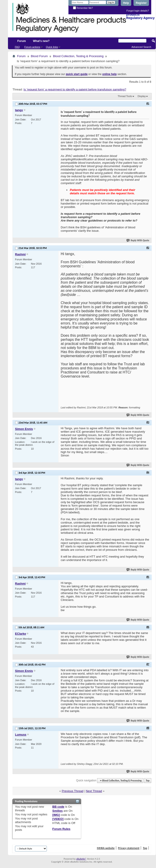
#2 (148, 248)
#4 (148, 472)
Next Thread (94, 791)
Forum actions (32, 47)
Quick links (52, 47)
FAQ (17, 47)
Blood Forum (39, 56)
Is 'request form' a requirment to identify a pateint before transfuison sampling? (75, 89)
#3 (148, 422)
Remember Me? (83, 8)
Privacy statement (129, 848)
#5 (148, 577)
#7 (148, 664)
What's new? (41, 41)
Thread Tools (125, 96)
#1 (148, 103)
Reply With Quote (138, 240)
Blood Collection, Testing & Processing (78, 56)
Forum (21, 41)
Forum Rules (61, 829)
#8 (148, 728)
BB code (58, 807)
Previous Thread (72, 791)
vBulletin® (81, 859)
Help (126, 3)
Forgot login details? (138, 11)
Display (142, 96)
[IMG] (56, 815)
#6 (148, 627)
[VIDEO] (58, 819)
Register (141, 3)
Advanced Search (141, 47)
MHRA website (106, 848)
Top (148, 781)
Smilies (58, 811)
